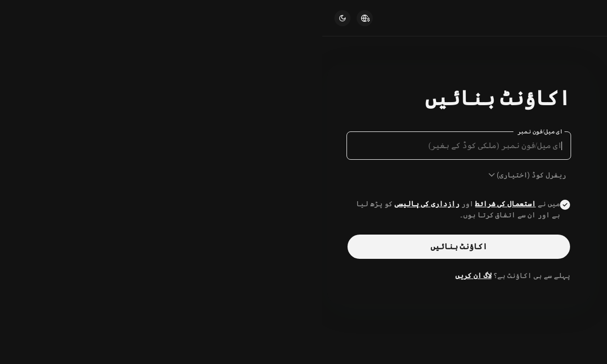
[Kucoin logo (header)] (569, 18)
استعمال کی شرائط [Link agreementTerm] (183, 204)
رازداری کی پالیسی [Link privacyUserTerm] (105, 204)
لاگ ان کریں (151, 276)
